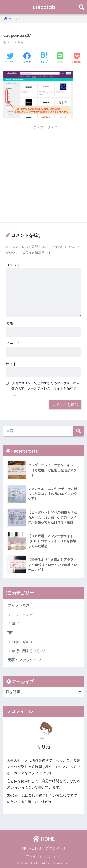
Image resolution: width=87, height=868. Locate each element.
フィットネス (19, 605)
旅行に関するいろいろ (29, 651)
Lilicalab (44, 7)
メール (12, 344)
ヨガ (15, 623)
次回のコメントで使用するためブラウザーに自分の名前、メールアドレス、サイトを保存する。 (45, 388)
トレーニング (22, 615)
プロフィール (56, 848)
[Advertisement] (43, 175)
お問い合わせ (31, 848)
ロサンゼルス (22, 642)
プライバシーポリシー (43, 856)
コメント (13, 265)
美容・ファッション (24, 660)
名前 (11, 324)
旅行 (11, 632)
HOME (44, 839)
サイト (11, 364)
